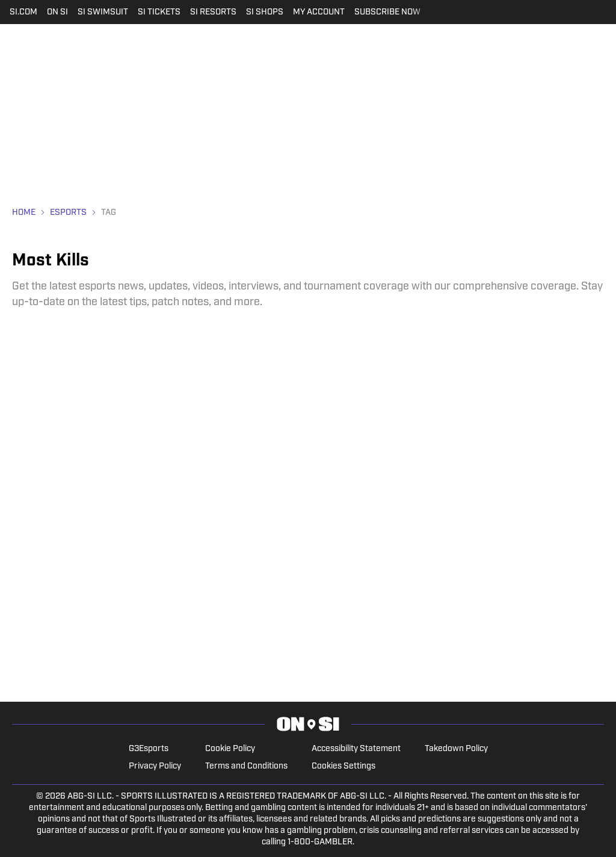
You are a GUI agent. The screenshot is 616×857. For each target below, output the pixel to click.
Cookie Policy (230, 749)
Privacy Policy (155, 766)
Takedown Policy (456, 749)
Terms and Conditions (246, 766)
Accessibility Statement (356, 749)
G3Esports (149, 749)
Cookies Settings (343, 766)
